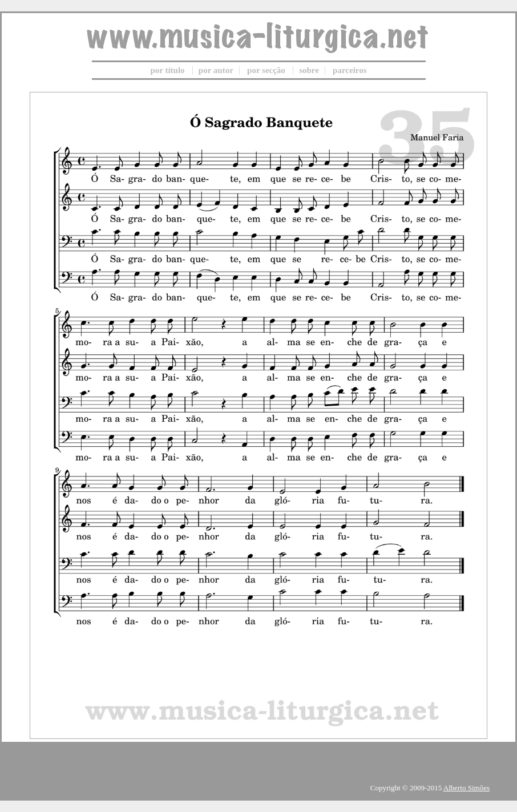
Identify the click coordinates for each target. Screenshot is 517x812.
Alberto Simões (466, 788)
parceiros (350, 70)
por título (167, 70)
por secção (266, 70)
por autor (216, 70)
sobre (309, 70)
